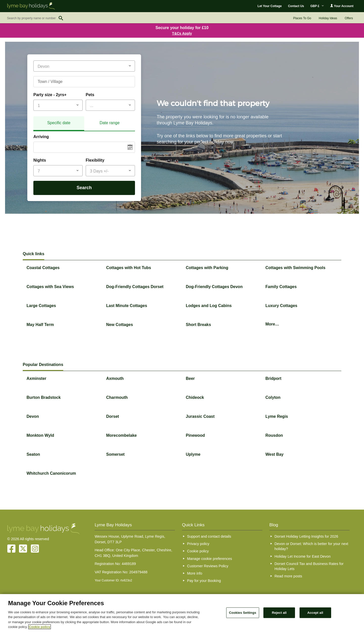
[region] (182, 613)
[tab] (59, 124)
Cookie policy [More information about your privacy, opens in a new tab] (40, 627)
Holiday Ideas (328, 18)
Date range (110, 123)
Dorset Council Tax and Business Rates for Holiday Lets (309, 566)
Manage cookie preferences (210, 559)
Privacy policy (198, 544)
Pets (90, 95)
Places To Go (302, 18)
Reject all (279, 613)
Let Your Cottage (270, 6)
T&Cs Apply (182, 33)
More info (195, 573)
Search (84, 188)
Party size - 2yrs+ (50, 95)
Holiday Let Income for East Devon (303, 556)
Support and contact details (209, 536)
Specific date (59, 123)
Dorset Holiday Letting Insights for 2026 (306, 536)
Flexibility (95, 160)
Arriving (41, 137)
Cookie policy (198, 551)
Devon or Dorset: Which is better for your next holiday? (311, 546)
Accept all (315, 613)
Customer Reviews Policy (208, 566)
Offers (349, 18)
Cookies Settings (243, 613)
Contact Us (296, 6)
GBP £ (317, 6)
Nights (40, 160)
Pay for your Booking (204, 581)
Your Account (342, 6)
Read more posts (288, 576)
